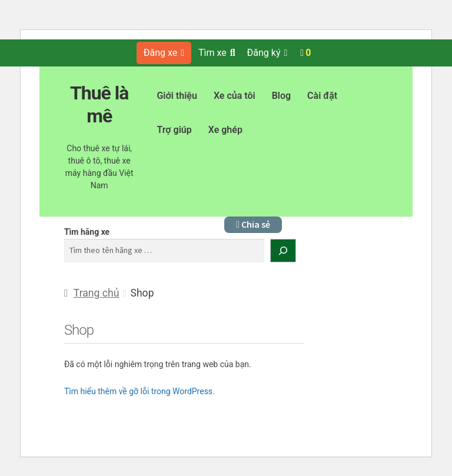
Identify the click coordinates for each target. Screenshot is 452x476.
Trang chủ (97, 293)
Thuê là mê (99, 104)
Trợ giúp (174, 130)
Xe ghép (225, 130)
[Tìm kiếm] (283, 251)
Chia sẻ (253, 224)
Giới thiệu (177, 96)
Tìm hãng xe (87, 232)
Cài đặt (322, 96)
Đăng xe (164, 53)
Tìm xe (217, 53)
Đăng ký (267, 53)
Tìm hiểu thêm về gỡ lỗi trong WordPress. (139, 391)
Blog (281, 96)
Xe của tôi (235, 96)
